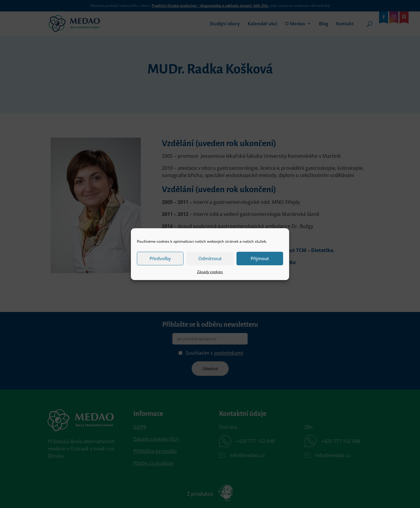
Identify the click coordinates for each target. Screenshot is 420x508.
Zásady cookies (210, 272)
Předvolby (160, 258)
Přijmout (260, 258)
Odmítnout (210, 258)
